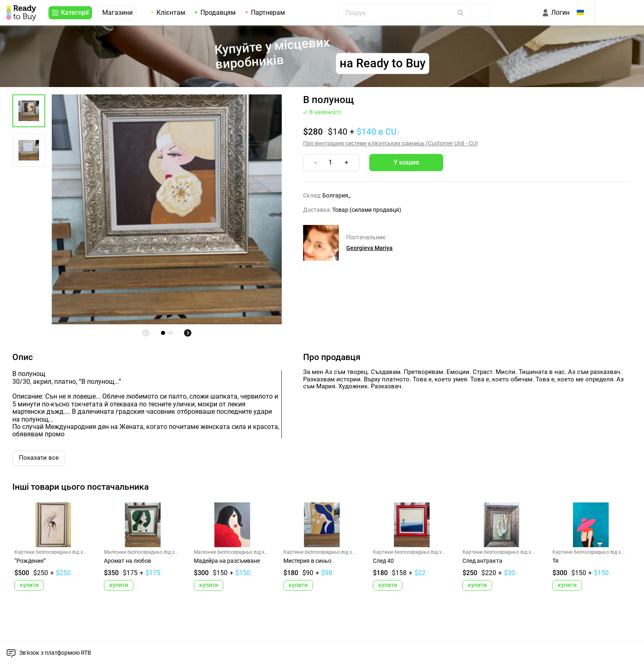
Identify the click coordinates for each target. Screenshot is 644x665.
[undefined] (146, 333)
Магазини (117, 13)
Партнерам (268, 13)
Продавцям (218, 13)
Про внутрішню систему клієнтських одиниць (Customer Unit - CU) (391, 143)
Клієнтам (171, 13)
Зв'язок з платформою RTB (55, 653)
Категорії (75, 13)
